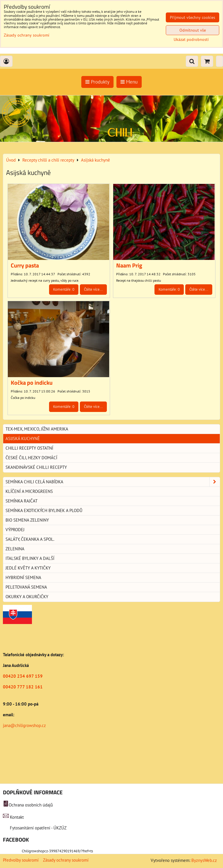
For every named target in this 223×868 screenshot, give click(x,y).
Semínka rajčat (21, 501)
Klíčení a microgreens (29, 491)
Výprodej (15, 530)
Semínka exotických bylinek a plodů (44, 510)
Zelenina (15, 549)
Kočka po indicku (32, 383)
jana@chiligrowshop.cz (24, 725)
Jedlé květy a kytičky (28, 568)
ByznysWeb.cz (204, 860)
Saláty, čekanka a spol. (30, 539)
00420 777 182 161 (23, 687)
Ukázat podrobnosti (191, 40)
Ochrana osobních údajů (31, 805)
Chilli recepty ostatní (29, 448)
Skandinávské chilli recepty (36, 467)
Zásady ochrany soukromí (66, 860)
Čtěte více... (93, 289)
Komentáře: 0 (64, 289)
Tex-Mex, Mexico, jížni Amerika (37, 429)
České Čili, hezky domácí (31, 458)
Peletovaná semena (26, 587)
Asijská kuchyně (23, 438)
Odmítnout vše (193, 30)
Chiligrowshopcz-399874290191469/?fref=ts (57, 851)
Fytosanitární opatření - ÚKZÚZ (38, 828)
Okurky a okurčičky (27, 597)
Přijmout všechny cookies (193, 17)
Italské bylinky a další (30, 558)
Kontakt (17, 817)
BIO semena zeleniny (27, 520)
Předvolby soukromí (21, 860)
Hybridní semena (23, 577)
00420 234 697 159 (23, 676)
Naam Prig (129, 265)
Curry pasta (25, 265)
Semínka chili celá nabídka (113, 482)
